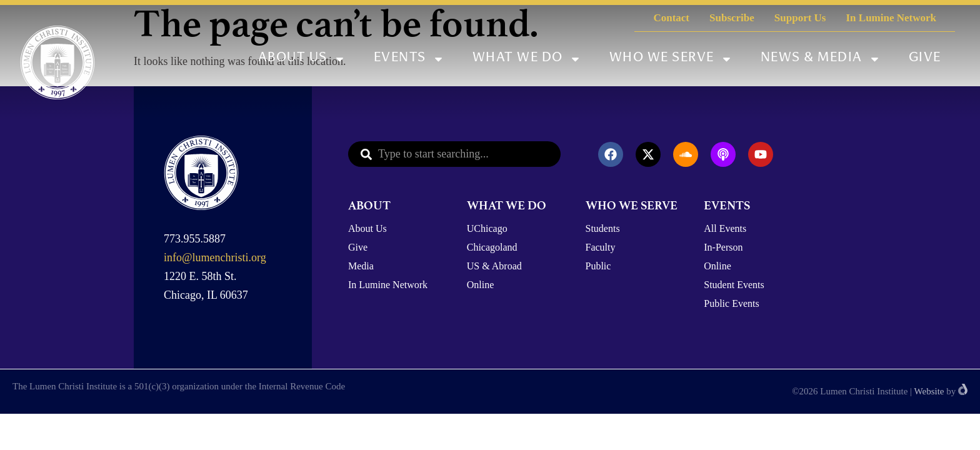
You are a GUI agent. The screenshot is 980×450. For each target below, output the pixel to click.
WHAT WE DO (507, 205)
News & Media (821, 59)
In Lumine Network (891, 18)
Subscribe (732, 18)
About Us (302, 59)
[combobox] (454, 154)
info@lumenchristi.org (215, 257)
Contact (671, 18)
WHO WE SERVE (632, 205)
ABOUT (369, 205)
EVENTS (727, 205)
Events (409, 59)
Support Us (800, 18)
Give (925, 58)
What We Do (527, 59)
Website (929, 391)
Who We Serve (671, 59)
